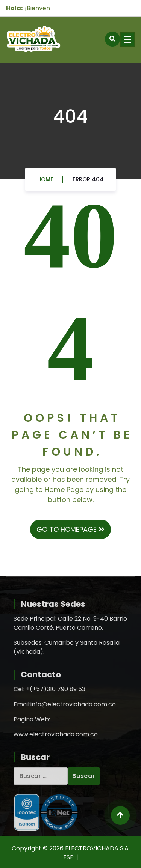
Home (45, 181)
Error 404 (88, 181)
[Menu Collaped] (127, 39)
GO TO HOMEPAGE (70, 529)
